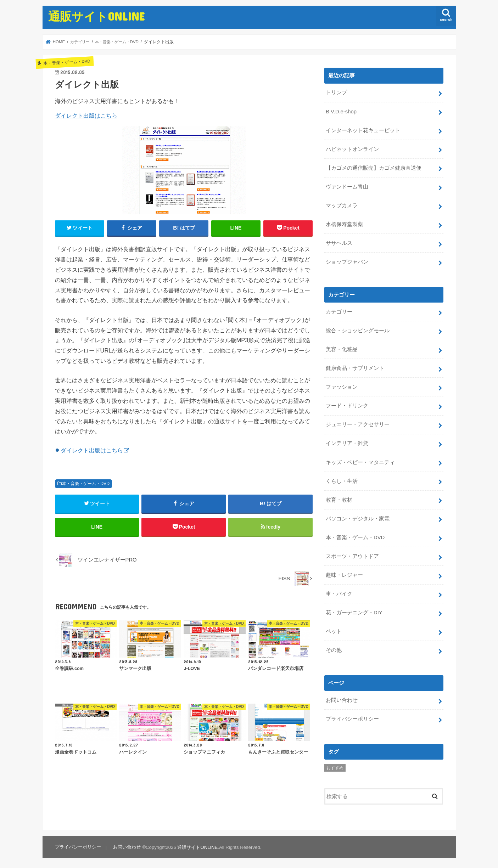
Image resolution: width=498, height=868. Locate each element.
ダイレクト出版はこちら (86, 115)
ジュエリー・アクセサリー (358, 424)
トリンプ (336, 92)
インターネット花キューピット (363, 130)
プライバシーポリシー (352, 717)
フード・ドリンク (347, 405)
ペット (334, 630)
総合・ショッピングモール (358, 330)
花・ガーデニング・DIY (354, 611)
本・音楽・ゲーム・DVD (86, 484)
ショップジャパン (347, 261)
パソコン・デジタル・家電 (358, 517)
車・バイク (339, 592)
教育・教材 (339, 498)
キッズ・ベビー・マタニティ (360, 461)
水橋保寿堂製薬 (344, 224)
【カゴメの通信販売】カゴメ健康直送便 (374, 168)
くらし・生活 (342, 480)
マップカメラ (342, 205)
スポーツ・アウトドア (352, 555)
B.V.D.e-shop (341, 111)
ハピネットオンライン (352, 149)
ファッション (342, 386)
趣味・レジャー (344, 574)
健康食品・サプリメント (355, 367)
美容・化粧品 (342, 349)
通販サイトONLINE (96, 16)
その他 (334, 648)
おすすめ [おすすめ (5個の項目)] (335, 766)
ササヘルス (339, 243)
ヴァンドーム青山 (347, 186)
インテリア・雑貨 (347, 443)
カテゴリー (339, 311)
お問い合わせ (342, 698)
